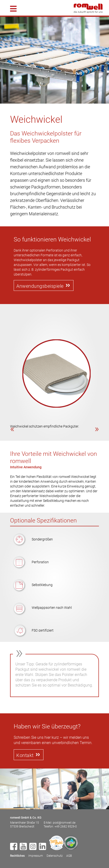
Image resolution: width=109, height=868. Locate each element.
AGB (69, 856)
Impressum (36, 856)
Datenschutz (55, 856)
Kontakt (25, 755)
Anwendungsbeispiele (40, 286)
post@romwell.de (64, 823)
